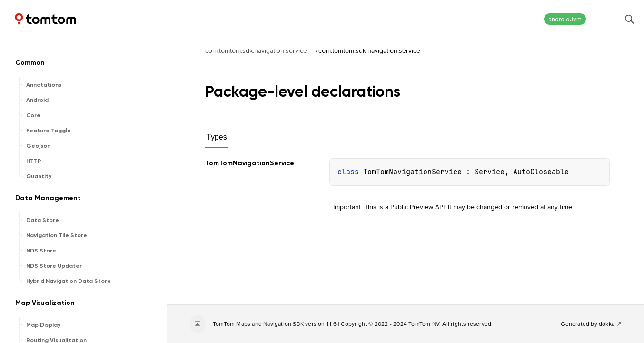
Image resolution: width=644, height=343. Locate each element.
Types (217, 137)
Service (490, 172)
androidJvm (565, 19)
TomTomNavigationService (412, 172)
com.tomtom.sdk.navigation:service (256, 50)
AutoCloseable (541, 172)
